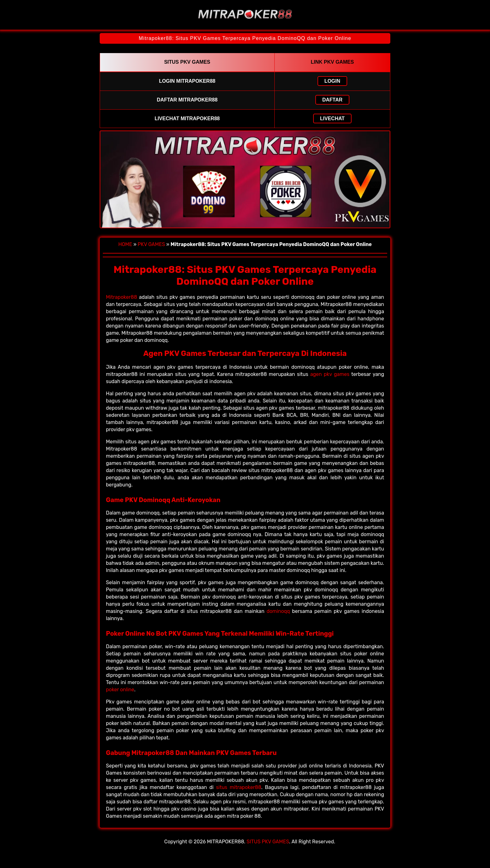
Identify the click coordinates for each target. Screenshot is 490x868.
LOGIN (332, 81)
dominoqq (278, 611)
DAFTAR (332, 100)
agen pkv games (330, 374)
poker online (120, 690)
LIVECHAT (332, 118)
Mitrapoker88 (122, 297)
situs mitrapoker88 (239, 787)
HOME (125, 244)
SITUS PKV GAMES (268, 842)
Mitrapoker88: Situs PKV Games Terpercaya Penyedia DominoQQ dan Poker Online (245, 38)
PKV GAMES (152, 244)
